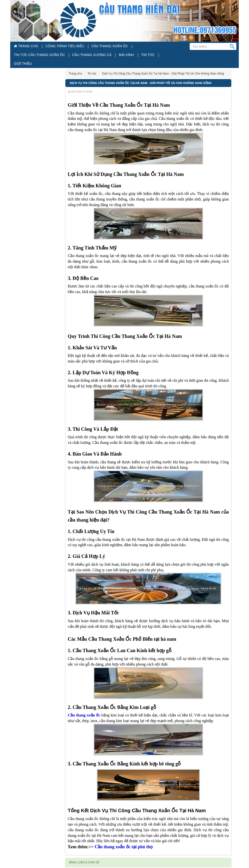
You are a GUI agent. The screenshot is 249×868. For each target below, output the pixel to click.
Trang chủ (23, 47)
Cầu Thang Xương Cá (29, 56)
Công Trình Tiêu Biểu (54, 47)
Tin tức (73, 56)
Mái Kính (56, 56)
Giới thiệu (91, 56)
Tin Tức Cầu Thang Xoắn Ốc (129, 47)
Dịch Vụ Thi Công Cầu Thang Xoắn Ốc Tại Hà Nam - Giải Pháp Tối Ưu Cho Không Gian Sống (141, 76)
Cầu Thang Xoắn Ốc (89, 47)
